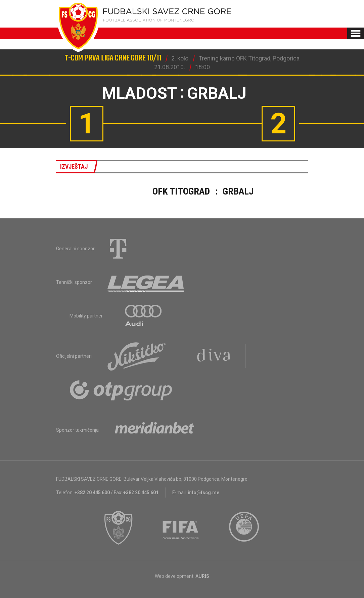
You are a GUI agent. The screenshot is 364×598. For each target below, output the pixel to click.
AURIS (202, 576)
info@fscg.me (203, 493)
